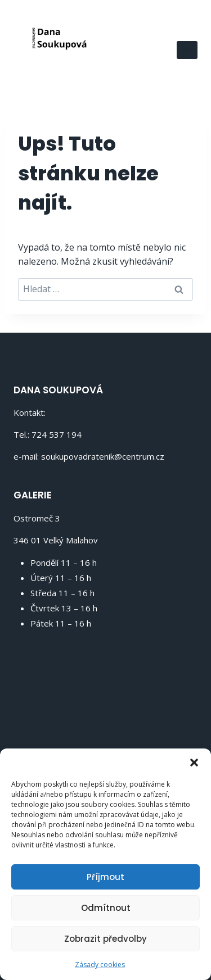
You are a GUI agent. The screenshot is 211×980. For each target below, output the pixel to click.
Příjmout (105, 877)
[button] (194, 763)
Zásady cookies (100, 965)
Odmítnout (106, 908)
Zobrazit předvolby (105, 939)
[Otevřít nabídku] (187, 50)
